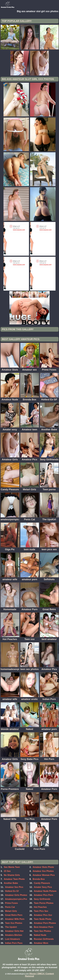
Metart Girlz (11, 911)
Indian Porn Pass (14, 943)
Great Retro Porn (14, 915)
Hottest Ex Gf (12, 891)
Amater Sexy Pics (43, 887)
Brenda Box (39, 879)
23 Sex (7, 871)
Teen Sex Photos (43, 931)
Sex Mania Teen (12, 867)
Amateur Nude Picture (45, 891)
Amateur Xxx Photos (43, 871)
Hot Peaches (40, 907)
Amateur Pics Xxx (43, 915)
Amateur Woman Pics (44, 875)
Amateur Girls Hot (14, 931)
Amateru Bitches (14, 935)
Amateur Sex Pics (14, 887)
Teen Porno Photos (44, 903)
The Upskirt (11, 927)
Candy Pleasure (42, 883)
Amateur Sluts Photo (43, 867)
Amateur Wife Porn (15, 919)
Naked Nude (40, 935)
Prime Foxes (11, 903)
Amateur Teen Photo (14, 879)
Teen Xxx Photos (14, 923)
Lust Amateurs (13, 939)
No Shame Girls (12, 875)
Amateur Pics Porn (44, 895)
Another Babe (11, 883)
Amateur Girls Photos (16, 895)
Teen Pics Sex (41, 911)
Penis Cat (10, 907)
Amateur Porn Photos (45, 923)
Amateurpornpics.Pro (16, 899)
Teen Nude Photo (43, 919)
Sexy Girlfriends (42, 899)
